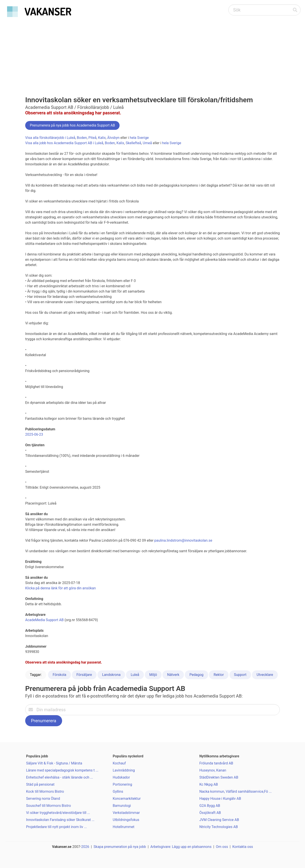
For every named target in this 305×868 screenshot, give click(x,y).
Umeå (147, 143)
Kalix (102, 138)
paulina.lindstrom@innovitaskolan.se (183, 540)
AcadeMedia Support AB (44, 620)
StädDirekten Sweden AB (219, 777)
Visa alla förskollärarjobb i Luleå (50, 138)
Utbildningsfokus (126, 820)
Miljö (153, 675)
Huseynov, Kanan (213, 770)
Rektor (219, 675)
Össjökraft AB (210, 813)
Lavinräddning (124, 770)
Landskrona (111, 675)
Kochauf (119, 763)
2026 (85, 847)
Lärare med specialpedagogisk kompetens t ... (62, 770)
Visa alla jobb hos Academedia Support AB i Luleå (64, 143)
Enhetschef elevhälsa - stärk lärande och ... (60, 777)
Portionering (122, 784)
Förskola (59, 675)
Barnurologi (122, 806)
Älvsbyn (113, 138)
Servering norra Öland (43, 799)
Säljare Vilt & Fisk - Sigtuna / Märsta (54, 763)
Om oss (222, 847)
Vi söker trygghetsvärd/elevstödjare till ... (58, 813)
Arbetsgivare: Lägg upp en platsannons (181, 847)
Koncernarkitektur (127, 799)
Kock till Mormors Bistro (45, 791)
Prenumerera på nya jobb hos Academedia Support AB (72, 125)
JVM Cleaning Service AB (219, 820)
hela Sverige (139, 138)
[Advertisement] (152, 52)
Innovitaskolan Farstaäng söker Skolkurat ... (60, 820)
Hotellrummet (124, 827)
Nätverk (173, 675)
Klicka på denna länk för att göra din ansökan (60, 588)
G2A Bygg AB (210, 806)
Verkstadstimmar (126, 813)
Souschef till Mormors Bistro (49, 806)
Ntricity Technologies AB (219, 827)
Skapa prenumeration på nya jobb (120, 847)
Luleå (135, 675)
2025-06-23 (34, 434)
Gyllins (118, 791)
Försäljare (84, 675)
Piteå (92, 138)
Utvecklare (265, 675)
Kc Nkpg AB (209, 784)
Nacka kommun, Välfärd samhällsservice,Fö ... (235, 791)
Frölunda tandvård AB (216, 763)
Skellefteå (133, 143)
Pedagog (196, 675)
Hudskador (121, 777)
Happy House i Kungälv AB (220, 799)
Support (240, 675)
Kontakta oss (243, 847)
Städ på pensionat (40, 784)
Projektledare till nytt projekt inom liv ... (56, 827)
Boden (82, 138)
